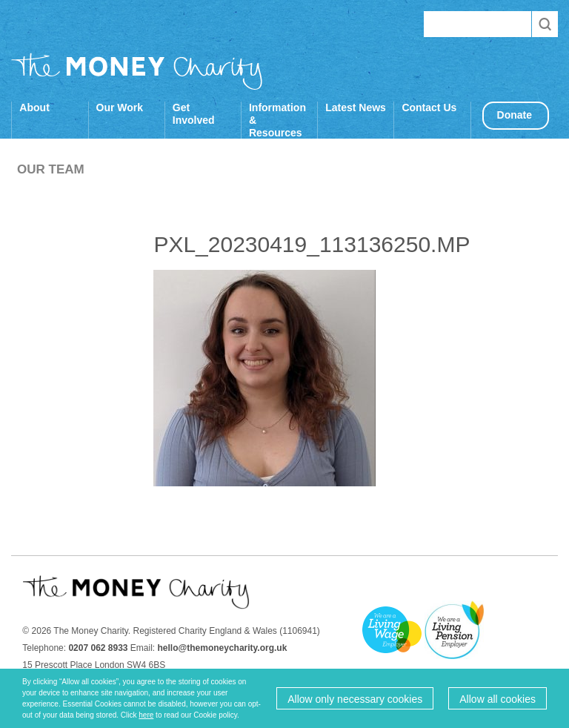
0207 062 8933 (98, 648)
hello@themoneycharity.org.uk (223, 648)
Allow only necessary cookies (355, 699)
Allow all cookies (498, 699)
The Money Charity (137, 71)
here (146, 715)
